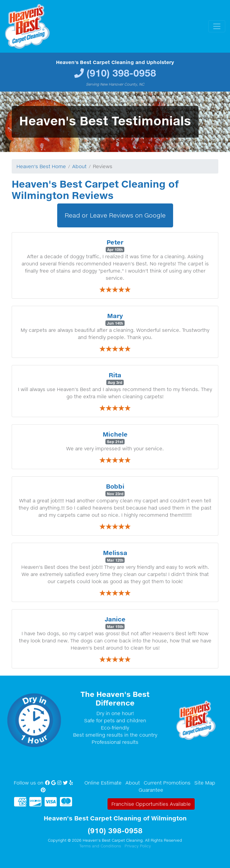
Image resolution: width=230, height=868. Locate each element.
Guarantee (151, 790)
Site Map (205, 783)
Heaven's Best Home (41, 166)
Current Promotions (167, 783)
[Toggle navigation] (217, 26)
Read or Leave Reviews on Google (115, 215)
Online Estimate (103, 783)
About (79, 166)
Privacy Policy (138, 846)
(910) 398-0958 (121, 73)
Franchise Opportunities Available (151, 804)
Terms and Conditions (100, 846)
